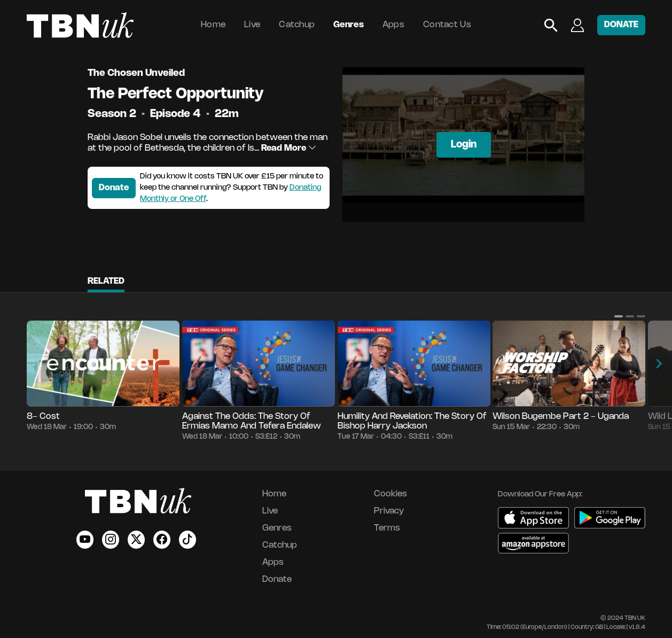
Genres (349, 25)
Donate (114, 188)
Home (213, 25)
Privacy (389, 511)
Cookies (390, 494)
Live (252, 25)
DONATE (621, 25)
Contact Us (447, 25)
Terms (387, 528)
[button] (619, 316)
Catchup (297, 25)
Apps (393, 25)
